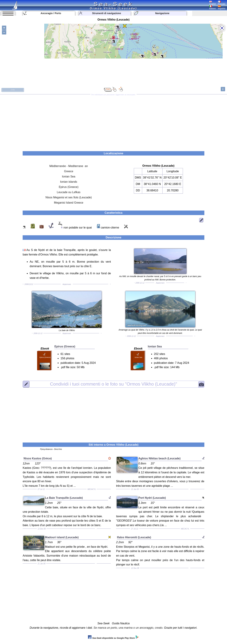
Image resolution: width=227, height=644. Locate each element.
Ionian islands (69, 182)
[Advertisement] (114, 122)
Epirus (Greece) (69, 187)
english (213, 3)
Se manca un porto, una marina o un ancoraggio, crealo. (128, 628)
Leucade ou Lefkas (69, 192)
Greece (69, 171)
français (222, 3)
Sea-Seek (113, 4)
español (222, 7)
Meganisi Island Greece (69, 203)
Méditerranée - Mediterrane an (69, 166)
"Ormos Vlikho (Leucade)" (113, 384)
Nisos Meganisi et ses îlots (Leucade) (69, 197)
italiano (213, 7)
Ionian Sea (69, 176)
